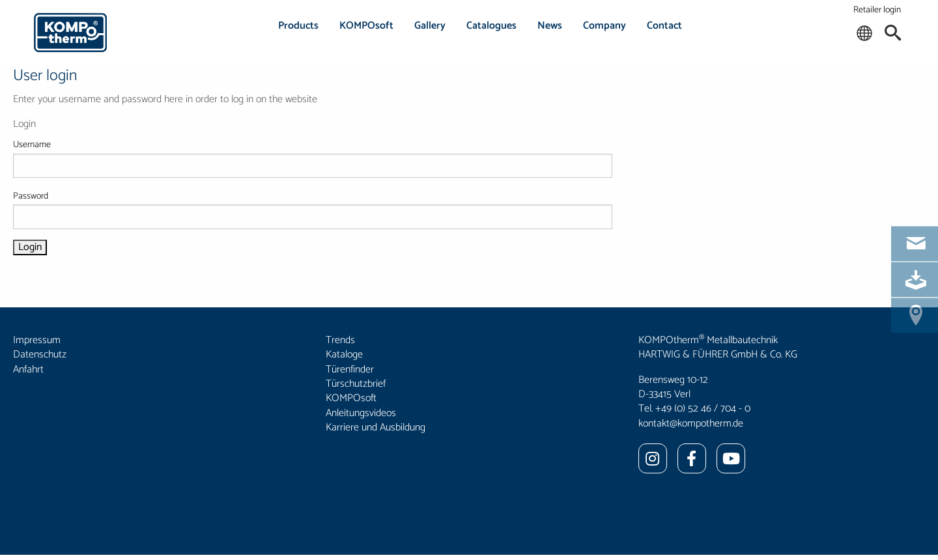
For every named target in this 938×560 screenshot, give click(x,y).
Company (604, 26)
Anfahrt (28, 370)
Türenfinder (350, 370)
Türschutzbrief (356, 384)
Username (313, 158)
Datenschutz (40, 355)
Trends (340, 340)
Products (298, 26)
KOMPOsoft (366, 26)
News (550, 26)
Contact (664, 26)
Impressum (37, 340)
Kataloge (344, 355)
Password (313, 209)
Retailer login (877, 10)
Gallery (430, 26)
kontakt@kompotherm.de (691, 424)
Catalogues (491, 26)
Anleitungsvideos (361, 413)
